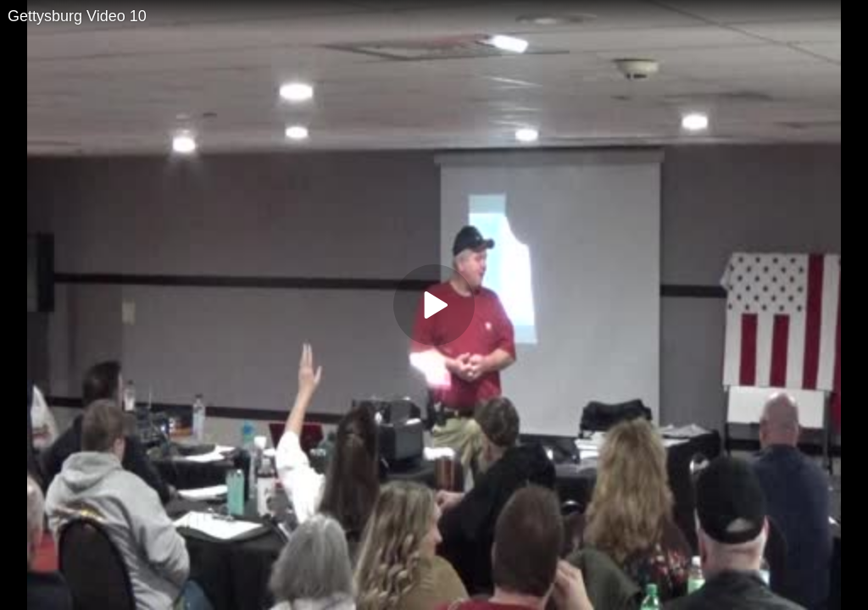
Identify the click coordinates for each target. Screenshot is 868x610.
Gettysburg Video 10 (77, 16)
